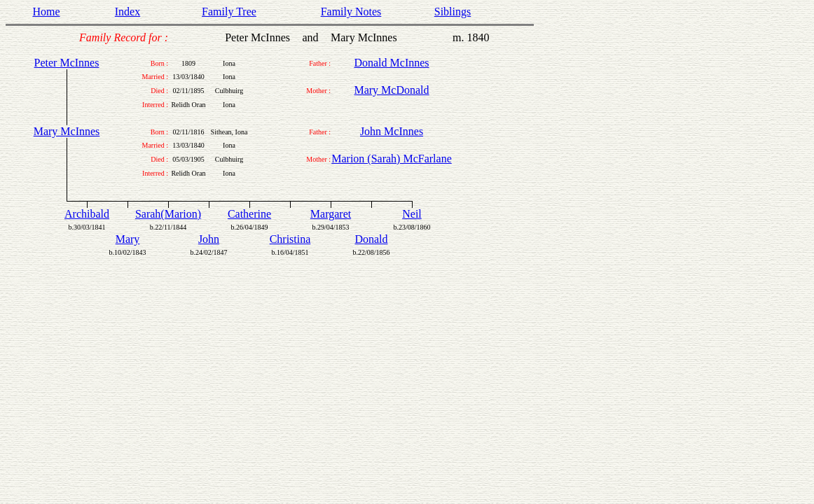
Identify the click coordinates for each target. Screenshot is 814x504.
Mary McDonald (391, 90)
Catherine (249, 214)
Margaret (331, 214)
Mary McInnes (67, 131)
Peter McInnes (67, 63)
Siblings (453, 12)
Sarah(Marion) (168, 214)
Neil (412, 214)
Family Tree (229, 12)
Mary (128, 239)
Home (46, 12)
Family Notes (351, 12)
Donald (371, 239)
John (209, 239)
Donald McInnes (391, 63)
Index (127, 12)
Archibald (87, 214)
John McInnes (392, 131)
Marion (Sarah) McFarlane (392, 159)
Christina (290, 239)
